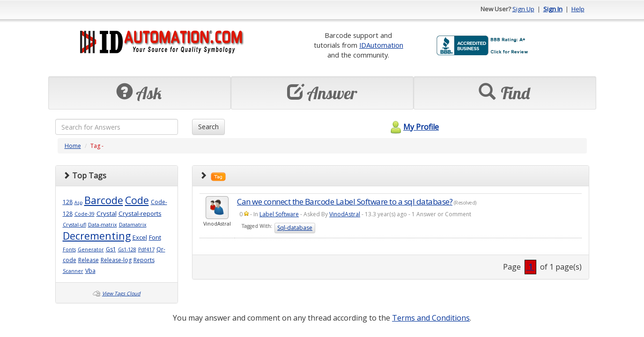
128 (68, 202)
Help (578, 9)
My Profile (413, 127)
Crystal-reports (140, 213)
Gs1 (111, 249)
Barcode (104, 200)
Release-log (116, 260)
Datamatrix (133, 225)
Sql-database (295, 228)
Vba (90, 271)
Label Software (279, 214)
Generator (91, 249)
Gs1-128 (127, 249)
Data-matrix (103, 225)
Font (155, 237)
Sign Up (523, 9)
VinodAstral (345, 214)
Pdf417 (146, 249)
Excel (140, 237)
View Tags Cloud (121, 293)
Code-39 (85, 214)
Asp (78, 202)
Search (208, 127)
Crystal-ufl (74, 225)
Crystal (107, 213)
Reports (144, 260)
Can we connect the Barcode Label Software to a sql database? (345, 201)
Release (89, 260)
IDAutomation (381, 45)
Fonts (69, 249)
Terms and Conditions (431, 318)
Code (137, 200)
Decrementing (97, 236)
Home (73, 146)
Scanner (73, 271)
